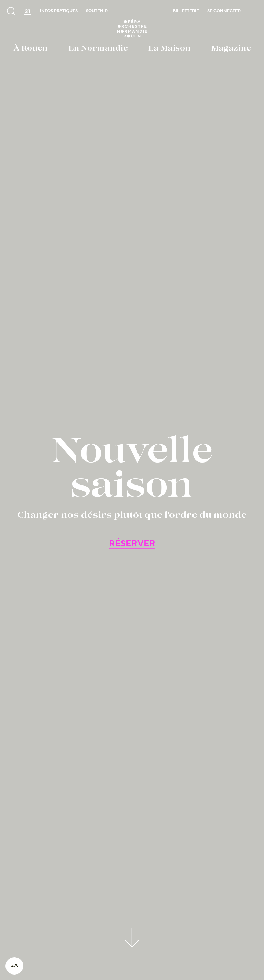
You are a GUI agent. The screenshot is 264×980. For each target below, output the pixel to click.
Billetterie (186, 11)
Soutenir (97, 11)
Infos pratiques (59, 11)
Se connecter (224, 11)
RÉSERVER (132, 544)
